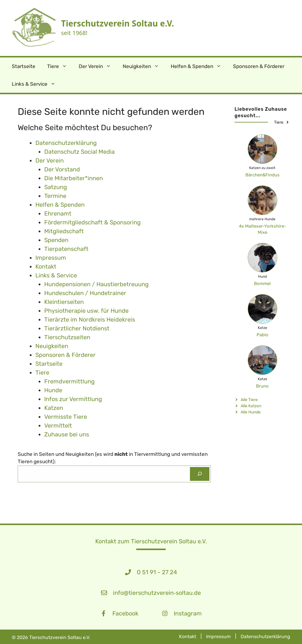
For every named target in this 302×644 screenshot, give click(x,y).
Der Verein (98, 66)
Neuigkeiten (144, 66)
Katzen (54, 408)
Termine (55, 196)
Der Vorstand (62, 169)
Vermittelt (58, 426)
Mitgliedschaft (64, 231)
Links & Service (37, 84)
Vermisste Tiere (66, 417)
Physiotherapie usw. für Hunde (86, 311)
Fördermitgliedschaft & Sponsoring (92, 222)
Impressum (51, 258)
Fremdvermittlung (69, 381)
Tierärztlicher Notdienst (77, 328)
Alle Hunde (251, 412)
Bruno (262, 386)
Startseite (24, 66)
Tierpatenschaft (66, 249)
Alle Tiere (249, 400)
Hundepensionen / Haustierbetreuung (96, 284)
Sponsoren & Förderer (259, 66)
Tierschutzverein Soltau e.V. (118, 23)
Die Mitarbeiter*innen (74, 178)
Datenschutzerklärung (265, 636)
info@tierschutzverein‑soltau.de (157, 593)
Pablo (262, 335)
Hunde (53, 390)
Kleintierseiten (64, 302)
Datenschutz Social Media (79, 152)
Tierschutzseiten (67, 337)
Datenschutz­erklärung (66, 143)
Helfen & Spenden (199, 66)
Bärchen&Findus (262, 175)
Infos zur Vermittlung (73, 399)
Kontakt (46, 266)
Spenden (56, 240)
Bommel (262, 284)
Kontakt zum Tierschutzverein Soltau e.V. (151, 541)
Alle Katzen (251, 406)
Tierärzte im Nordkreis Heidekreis (90, 319)
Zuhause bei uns (67, 434)
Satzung (56, 187)
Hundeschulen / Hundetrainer (85, 293)
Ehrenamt (58, 213)
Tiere (60, 66)
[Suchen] (200, 474)
